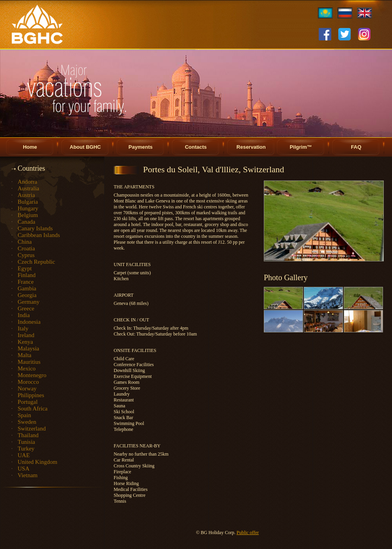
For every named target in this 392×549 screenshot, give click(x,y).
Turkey (26, 449)
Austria (26, 195)
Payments (141, 147)
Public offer (248, 533)
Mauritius (29, 362)
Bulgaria (28, 202)
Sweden (27, 422)
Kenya (25, 342)
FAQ (356, 147)
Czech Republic (36, 262)
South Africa (33, 409)
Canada (26, 222)
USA (24, 469)
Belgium (28, 215)
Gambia (27, 288)
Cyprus (26, 255)
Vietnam (28, 475)
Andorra (27, 182)
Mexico (27, 368)
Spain (24, 415)
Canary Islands (35, 228)
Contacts (196, 147)
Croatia (26, 248)
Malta (24, 355)
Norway (27, 388)
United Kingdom (37, 462)
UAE (24, 455)
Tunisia (26, 442)
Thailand (28, 435)
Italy (23, 328)
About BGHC (85, 147)
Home (30, 147)
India (24, 315)
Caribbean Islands (39, 235)
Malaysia (28, 348)
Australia (28, 188)
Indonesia (29, 322)
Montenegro (32, 375)
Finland (27, 275)
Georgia (27, 295)
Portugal (28, 402)
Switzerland (32, 429)
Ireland (26, 335)
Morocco (28, 382)
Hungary (28, 208)
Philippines (31, 395)
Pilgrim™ (301, 147)
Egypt (25, 268)
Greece (26, 308)
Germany (29, 302)
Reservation (251, 147)
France (26, 282)
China (25, 242)
